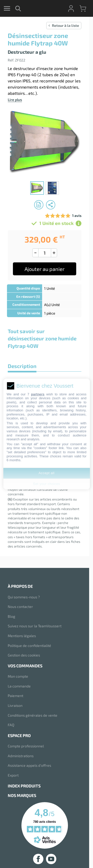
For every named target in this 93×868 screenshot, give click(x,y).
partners (38, 394)
